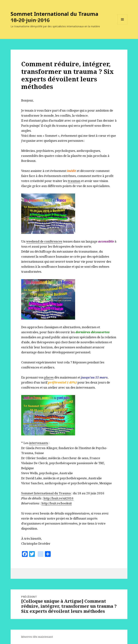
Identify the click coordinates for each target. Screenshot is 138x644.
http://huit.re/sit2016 (58, 498)
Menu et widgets (122, 24)
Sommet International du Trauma (54, 14)
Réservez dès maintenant (37, 637)
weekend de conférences (44, 241)
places (49, 377)
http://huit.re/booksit (57, 503)
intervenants (39, 443)
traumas (74, 181)
